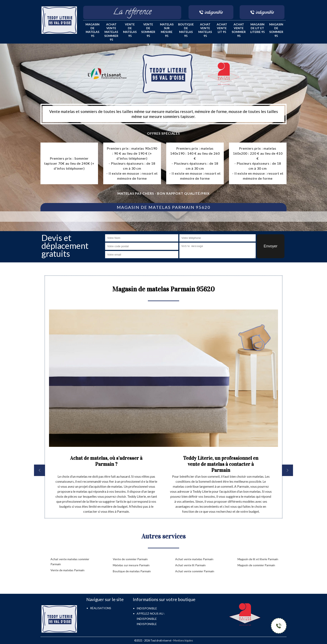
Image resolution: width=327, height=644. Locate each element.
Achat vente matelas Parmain (194, 559)
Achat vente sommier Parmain (195, 571)
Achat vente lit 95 (222, 28)
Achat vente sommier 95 (239, 30)
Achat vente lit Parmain (190, 565)
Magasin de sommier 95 (276, 30)
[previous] (40, 470)
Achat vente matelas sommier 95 (111, 32)
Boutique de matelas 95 (186, 30)
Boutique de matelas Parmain (132, 571)
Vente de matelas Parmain (67, 570)
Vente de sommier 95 (148, 30)
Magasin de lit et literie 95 (257, 28)
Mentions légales (183, 640)
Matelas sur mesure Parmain (131, 565)
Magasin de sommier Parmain (256, 565)
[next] (287, 470)
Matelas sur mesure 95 (167, 30)
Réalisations (101, 608)
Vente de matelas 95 (130, 30)
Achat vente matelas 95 (205, 30)
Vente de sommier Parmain (130, 559)
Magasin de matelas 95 (92, 30)
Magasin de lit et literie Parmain (258, 559)
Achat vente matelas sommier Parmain (70, 562)
